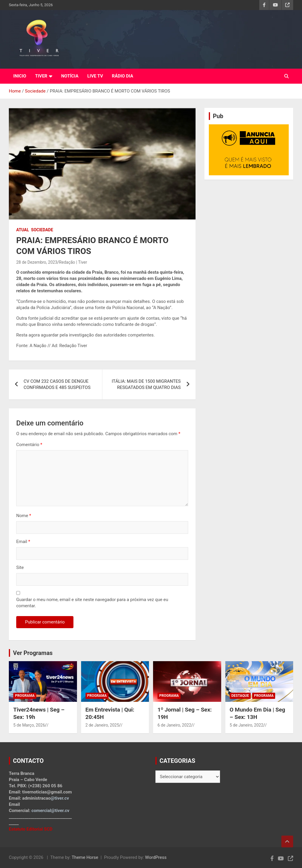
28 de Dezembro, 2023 (37, 262)
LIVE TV (95, 76)
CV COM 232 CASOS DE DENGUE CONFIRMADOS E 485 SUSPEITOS (57, 384)
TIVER (41, 76)
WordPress (156, 857)
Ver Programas (33, 653)
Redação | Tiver (73, 262)
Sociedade (42, 230)
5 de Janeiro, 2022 (247, 725)
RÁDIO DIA (122, 76)
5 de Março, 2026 (29, 725)
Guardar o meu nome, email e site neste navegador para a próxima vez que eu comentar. (92, 603)
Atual (23, 230)
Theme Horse (85, 857)
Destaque (240, 696)
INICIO (20, 76)
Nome (24, 516)
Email (23, 542)
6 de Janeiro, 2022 (174, 725)
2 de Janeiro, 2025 (102, 725)
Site (20, 567)
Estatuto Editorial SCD (31, 829)
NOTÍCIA (70, 76)
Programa (25, 696)
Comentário (29, 445)
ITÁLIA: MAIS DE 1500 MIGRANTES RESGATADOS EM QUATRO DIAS (146, 384)
